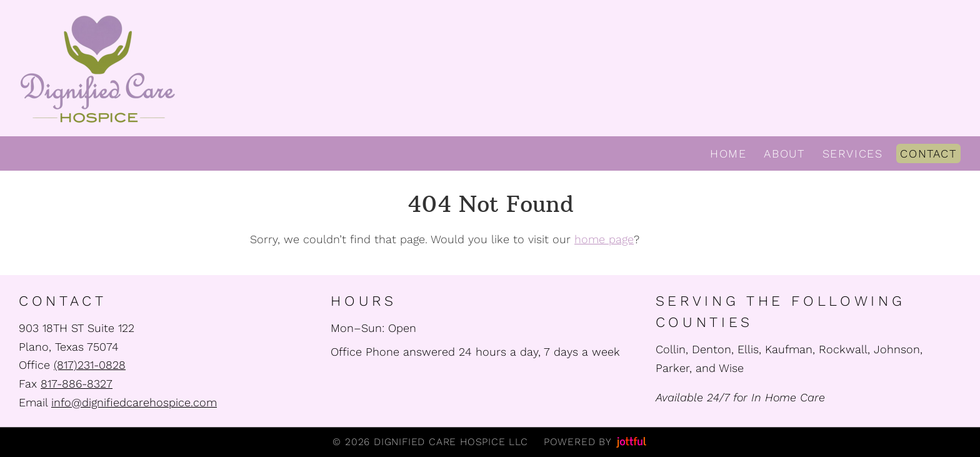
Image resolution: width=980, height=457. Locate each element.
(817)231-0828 (90, 365)
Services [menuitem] (853, 153)
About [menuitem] (784, 153)
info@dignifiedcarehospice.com (134, 402)
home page (604, 239)
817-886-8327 (77, 384)
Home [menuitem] (728, 153)
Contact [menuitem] (928, 153)
